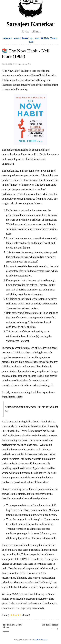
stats (37, 38)
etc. (31, 38)
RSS (31, 42)
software (8, 38)
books (25, 38)
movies (17, 38)
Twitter (54, 38)
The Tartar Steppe (50, 625)
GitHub (45, 38)
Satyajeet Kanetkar (30, 24)
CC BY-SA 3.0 (40, 640)
